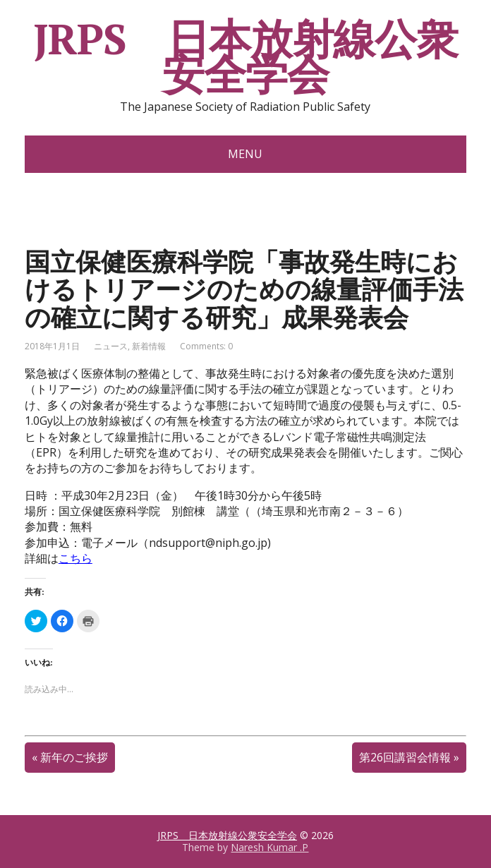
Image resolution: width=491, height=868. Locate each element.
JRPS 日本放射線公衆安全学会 (245, 56)
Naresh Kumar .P (269, 847)
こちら (75, 558)
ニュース (111, 346)
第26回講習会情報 (405, 757)
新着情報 (149, 346)
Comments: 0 (206, 346)
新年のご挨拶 (74, 757)
